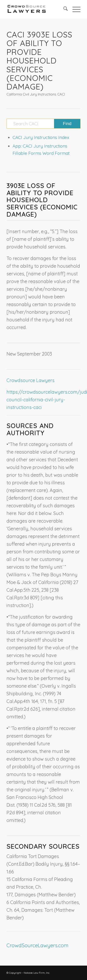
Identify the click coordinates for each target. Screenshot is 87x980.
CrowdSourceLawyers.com (37, 945)
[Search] (63, 9)
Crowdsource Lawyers (31, 380)
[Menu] (74, 9)
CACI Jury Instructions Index (41, 137)
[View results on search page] (67, 124)
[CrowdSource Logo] (36, 9)
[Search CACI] (43, 124)
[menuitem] (63, 9)
